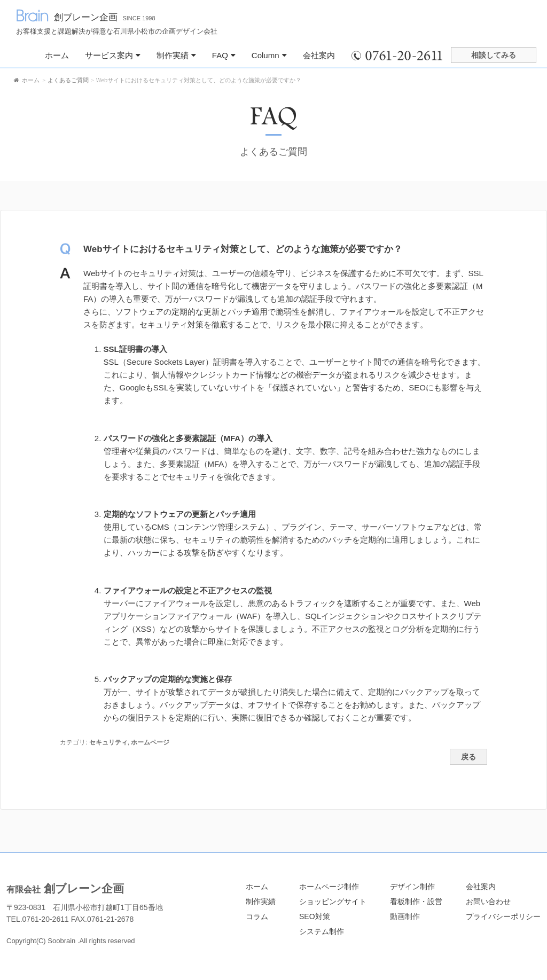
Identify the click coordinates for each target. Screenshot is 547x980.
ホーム (57, 55)
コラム (257, 916)
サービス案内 (113, 55)
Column (269, 55)
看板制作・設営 (416, 901)
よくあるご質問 (273, 152)
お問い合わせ (488, 901)
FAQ (224, 55)
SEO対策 (315, 916)
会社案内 (319, 55)
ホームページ (150, 742)
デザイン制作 (412, 887)
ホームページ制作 (329, 887)
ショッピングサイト (333, 901)
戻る (468, 757)
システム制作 (322, 931)
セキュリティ (108, 742)
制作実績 (176, 55)
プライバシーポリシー (503, 916)
